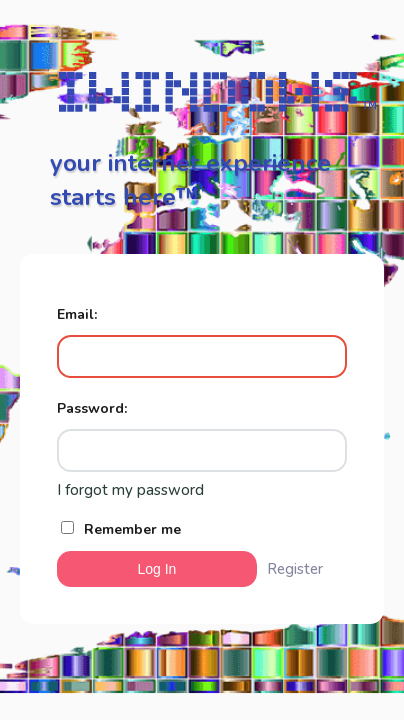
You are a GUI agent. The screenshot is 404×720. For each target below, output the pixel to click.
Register (295, 569)
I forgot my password (130, 490)
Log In (156, 569)
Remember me (121, 529)
